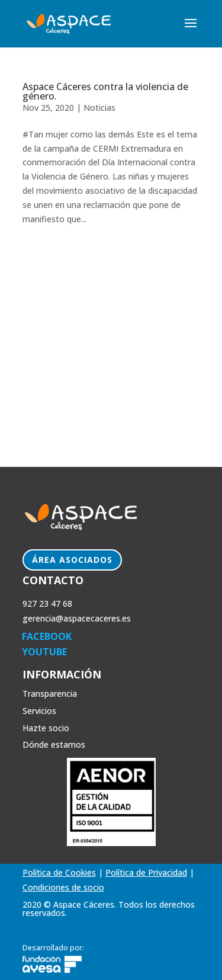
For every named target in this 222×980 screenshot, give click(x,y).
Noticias (99, 108)
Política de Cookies (59, 872)
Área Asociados (72, 560)
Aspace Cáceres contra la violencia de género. (105, 91)
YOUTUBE (44, 652)
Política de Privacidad (146, 872)
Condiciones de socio (63, 887)
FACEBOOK (47, 636)
